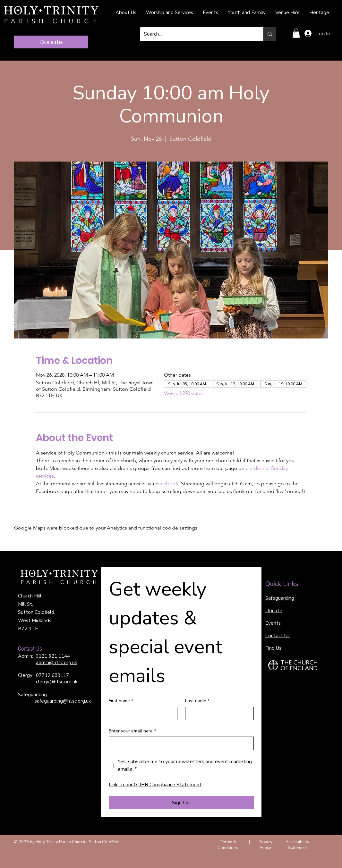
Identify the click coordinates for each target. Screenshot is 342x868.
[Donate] (51, 42)
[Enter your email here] (179, 743)
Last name (197, 701)
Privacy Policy (265, 845)
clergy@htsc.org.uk (57, 682)
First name (121, 701)
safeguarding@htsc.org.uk (63, 701)
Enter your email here (132, 731)
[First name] (141, 714)
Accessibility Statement (297, 845)
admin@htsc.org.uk (56, 663)
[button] (296, 33)
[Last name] (218, 714)
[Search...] (197, 34)
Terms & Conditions (228, 845)
